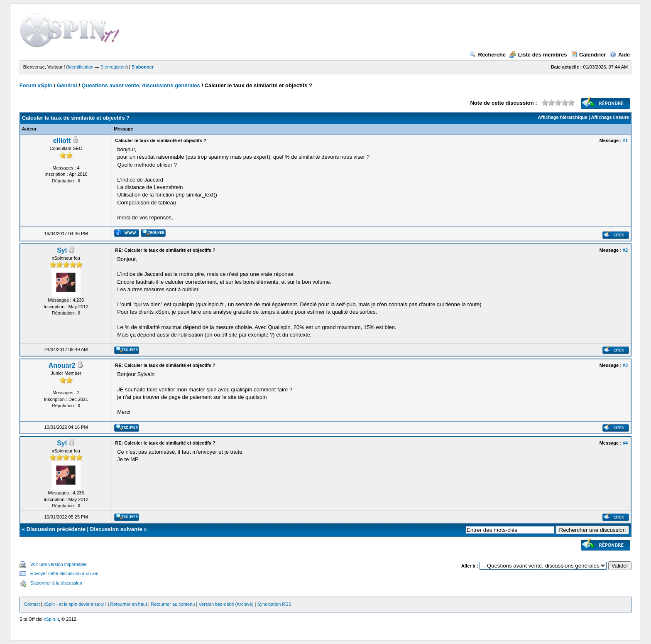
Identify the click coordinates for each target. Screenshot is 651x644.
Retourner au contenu (173, 604)
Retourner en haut (128, 604)
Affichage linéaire (610, 117)
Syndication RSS (274, 604)
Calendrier (588, 55)
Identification (81, 67)
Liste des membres (538, 55)
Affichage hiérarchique (562, 117)
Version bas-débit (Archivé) (226, 604)
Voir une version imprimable (59, 564)
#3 (625, 365)
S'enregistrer (113, 67)
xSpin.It (51, 619)
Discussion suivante (116, 529)
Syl (62, 250)
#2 (625, 250)
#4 (625, 443)
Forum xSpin (36, 85)
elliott (62, 141)
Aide (620, 55)
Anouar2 (62, 365)
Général (67, 85)
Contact (32, 604)
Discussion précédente (56, 529)
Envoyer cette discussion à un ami (65, 573)
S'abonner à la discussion (56, 583)
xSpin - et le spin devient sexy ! (75, 604)
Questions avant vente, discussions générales (141, 85)
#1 (625, 140)
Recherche (488, 55)
